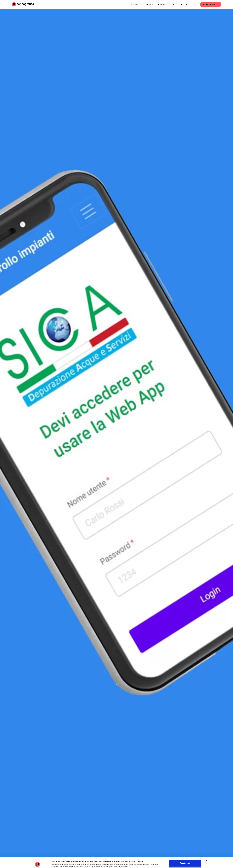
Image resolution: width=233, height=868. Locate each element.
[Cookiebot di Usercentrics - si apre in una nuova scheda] (38, 864)
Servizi (148, 4)
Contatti (185, 4)
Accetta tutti (185, 854)
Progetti (162, 4)
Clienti (173, 4)
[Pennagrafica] (23, 4)
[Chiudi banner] (206, 852)
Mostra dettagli (129, 863)
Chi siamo (136, 4)
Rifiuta (185, 862)
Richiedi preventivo (211, 4)
